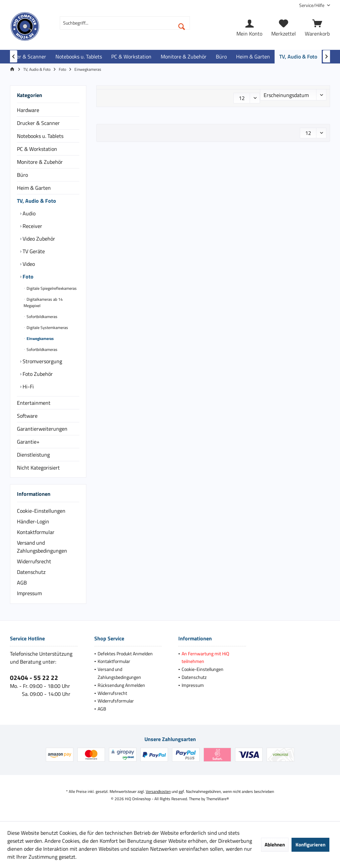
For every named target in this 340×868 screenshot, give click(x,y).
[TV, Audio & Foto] (298, 57)
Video (28, 264)
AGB (22, 583)
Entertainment (34, 403)
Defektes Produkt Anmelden (125, 653)
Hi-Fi (28, 386)
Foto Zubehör (37, 374)
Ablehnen (275, 845)
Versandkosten (158, 791)
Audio (28, 213)
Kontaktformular (36, 532)
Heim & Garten (34, 188)
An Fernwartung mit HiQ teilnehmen (205, 657)
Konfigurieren (310, 845)
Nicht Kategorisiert (38, 468)
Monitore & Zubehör (40, 162)
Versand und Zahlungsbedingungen (42, 547)
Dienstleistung (33, 455)
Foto (27, 276)
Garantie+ (28, 442)
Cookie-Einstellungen (41, 511)
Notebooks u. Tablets (40, 136)
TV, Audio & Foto (37, 201)
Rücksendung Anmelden (121, 685)
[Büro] (221, 57)
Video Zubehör (38, 239)
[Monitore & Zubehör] (184, 57)
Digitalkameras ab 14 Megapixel (43, 302)
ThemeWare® (218, 799)
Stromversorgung (42, 361)
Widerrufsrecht (34, 561)
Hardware (28, 110)
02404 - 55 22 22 (34, 677)
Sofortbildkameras (42, 317)
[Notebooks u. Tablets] (79, 57)
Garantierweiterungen (42, 429)
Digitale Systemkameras (47, 327)
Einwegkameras (40, 338)
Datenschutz (31, 572)
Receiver (32, 226)
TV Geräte (33, 251)
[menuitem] (312, 5)
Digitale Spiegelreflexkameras (51, 288)
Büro (22, 175)
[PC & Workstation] (131, 57)
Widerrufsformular (116, 701)
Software (27, 416)
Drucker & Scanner (38, 123)
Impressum (29, 593)
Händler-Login (33, 521)
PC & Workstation (37, 149)
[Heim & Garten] (253, 57)
